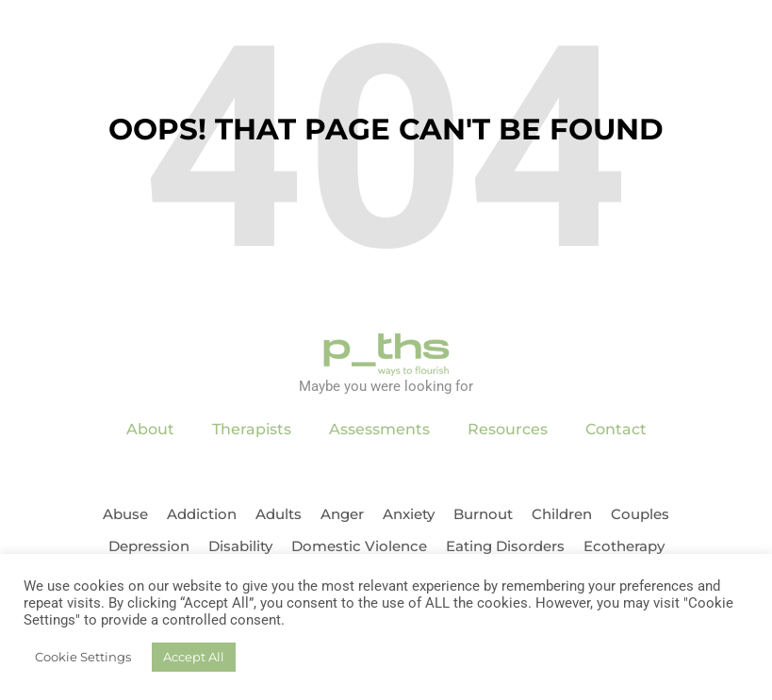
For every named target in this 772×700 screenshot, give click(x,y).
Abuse (125, 514)
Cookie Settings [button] (83, 657)
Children (562, 514)
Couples (640, 514)
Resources (508, 429)
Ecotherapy (624, 546)
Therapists (252, 429)
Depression (149, 546)
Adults (279, 514)
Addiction (202, 514)
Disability (240, 546)
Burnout (483, 514)
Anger (342, 514)
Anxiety (409, 514)
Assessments (379, 429)
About (150, 429)
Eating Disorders (505, 546)
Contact (616, 429)
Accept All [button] (194, 657)
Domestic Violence (359, 546)
